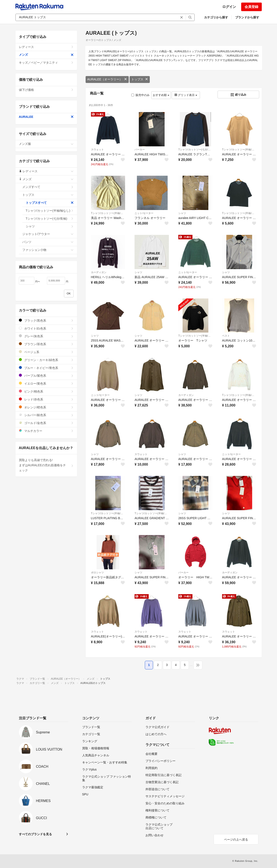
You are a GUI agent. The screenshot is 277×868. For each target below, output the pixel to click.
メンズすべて (48, 187)
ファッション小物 (48, 250)
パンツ (48, 242)
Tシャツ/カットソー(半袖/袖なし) (239, 150)
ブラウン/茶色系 (46, 344)
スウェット (97, 150)
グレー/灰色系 (46, 336)
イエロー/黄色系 (46, 383)
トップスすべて (50, 203)
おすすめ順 (161, 95)
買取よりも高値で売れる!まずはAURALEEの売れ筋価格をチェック (46, 465)
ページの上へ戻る (236, 840)
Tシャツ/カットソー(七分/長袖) (195, 150)
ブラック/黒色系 (46, 320)
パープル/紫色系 (46, 376)
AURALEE (46, 117)
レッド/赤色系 (46, 399)
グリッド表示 (186, 95)
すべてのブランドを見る (35, 834)
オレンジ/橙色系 (46, 407)
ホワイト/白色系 (46, 328)
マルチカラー (46, 431)
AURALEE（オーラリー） (107, 79)
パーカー (140, 150)
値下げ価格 (46, 90)
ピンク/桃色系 (46, 391)
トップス (140, 79)
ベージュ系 (46, 352)
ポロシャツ (97, 573)
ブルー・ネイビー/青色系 (46, 368)
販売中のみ (140, 95)
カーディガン (99, 272)
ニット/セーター (144, 213)
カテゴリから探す (216, 17)
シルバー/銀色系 (46, 415)
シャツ (182, 213)
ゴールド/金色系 (46, 423)
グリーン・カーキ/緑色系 (46, 360)
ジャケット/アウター (48, 234)
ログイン (229, 7)
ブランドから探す (247, 17)
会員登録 (251, 7)
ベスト (226, 336)
